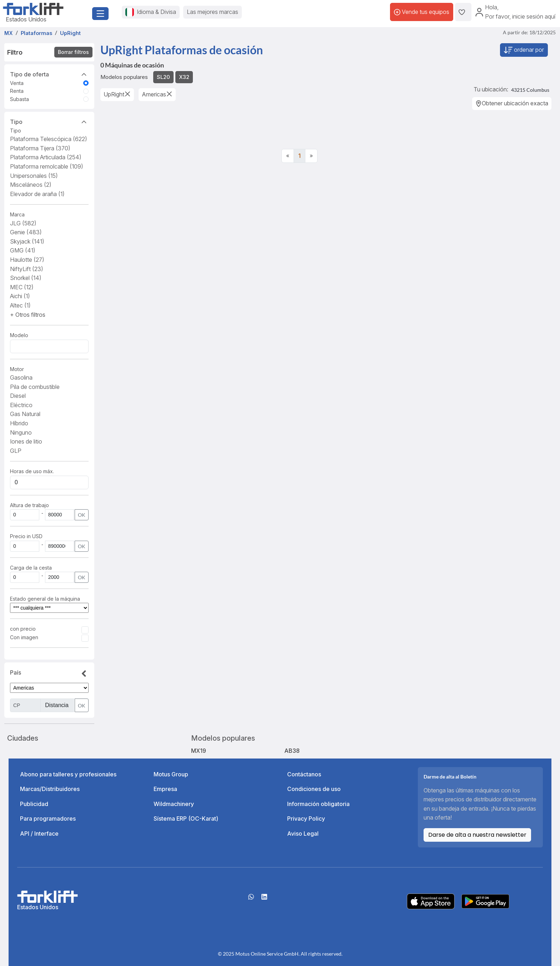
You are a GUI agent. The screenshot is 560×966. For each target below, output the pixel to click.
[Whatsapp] (251, 899)
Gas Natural (25, 414)
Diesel (18, 396)
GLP (16, 451)
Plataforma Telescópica (49, 139)
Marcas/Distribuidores (50, 789)
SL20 (163, 77)
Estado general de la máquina (45, 599)
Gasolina (21, 377)
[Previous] (288, 156)
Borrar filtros (73, 52)
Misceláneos (31, 185)
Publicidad (34, 804)
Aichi (20, 296)
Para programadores (48, 819)
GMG (23, 250)
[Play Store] (485, 901)
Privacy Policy (306, 819)
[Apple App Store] (431, 901)
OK (82, 515)
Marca (17, 214)
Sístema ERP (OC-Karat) (186, 819)
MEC (22, 287)
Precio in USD (26, 536)
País (49, 674)
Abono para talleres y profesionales (68, 774)
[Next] (311, 156)
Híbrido (19, 423)
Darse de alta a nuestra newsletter (477, 835)
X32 (184, 77)
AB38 (292, 751)
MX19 (199, 751)
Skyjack (27, 241)
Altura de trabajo (29, 505)
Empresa (165, 789)
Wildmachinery (174, 804)
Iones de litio (26, 441)
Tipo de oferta (49, 74)
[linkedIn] (264, 899)
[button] (28, 315)
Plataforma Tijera (40, 148)
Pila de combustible (35, 387)
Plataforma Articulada (46, 157)
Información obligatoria (318, 804)
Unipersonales (34, 176)
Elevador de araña (37, 194)
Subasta (19, 99)
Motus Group (171, 774)
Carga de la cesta (32, 568)
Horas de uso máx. (32, 471)
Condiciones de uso (314, 789)
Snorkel (26, 278)
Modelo (19, 335)
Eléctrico (21, 405)
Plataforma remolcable (47, 166)
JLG (23, 223)
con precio (23, 629)
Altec (20, 305)
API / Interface (39, 834)
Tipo (49, 121)
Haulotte (27, 260)
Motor (17, 369)
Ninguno (21, 432)
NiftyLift (27, 269)
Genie (26, 232)
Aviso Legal (303, 834)
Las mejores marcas (212, 12)
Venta (17, 83)
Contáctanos (304, 774)
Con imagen (24, 637)
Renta (17, 91)
